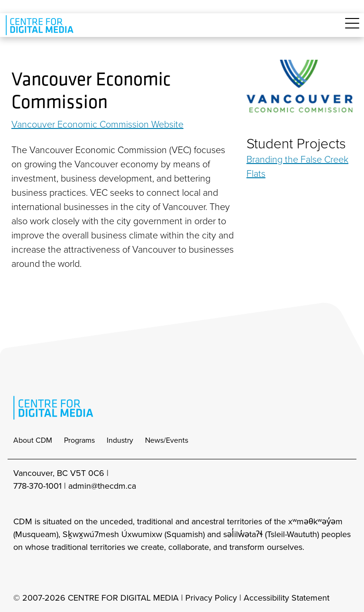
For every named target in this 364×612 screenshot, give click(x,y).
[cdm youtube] (82, 573)
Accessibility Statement (287, 598)
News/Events (167, 440)
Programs (79, 440)
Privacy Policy (211, 598)
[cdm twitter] (62, 573)
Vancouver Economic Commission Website (97, 124)
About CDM (33, 440)
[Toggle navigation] (352, 29)
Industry (120, 440)
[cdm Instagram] (20, 573)
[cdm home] (41, 25)
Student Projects (296, 144)
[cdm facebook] (41, 573)
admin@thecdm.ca (102, 486)
